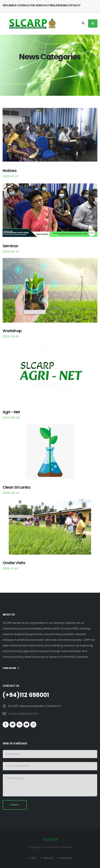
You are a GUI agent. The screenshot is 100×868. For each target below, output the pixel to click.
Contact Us (66, 858)
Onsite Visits (14, 563)
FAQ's (33, 858)
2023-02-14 (11, 251)
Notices (10, 171)
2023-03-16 (11, 336)
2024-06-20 (11, 418)
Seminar (10, 246)
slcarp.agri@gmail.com (23, 714)
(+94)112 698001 (26, 695)
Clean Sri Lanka (16, 487)
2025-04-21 (11, 493)
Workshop (12, 331)
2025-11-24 (10, 568)
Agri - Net (11, 412)
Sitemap (48, 858)
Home (44, 49)
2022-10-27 (10, 176)
